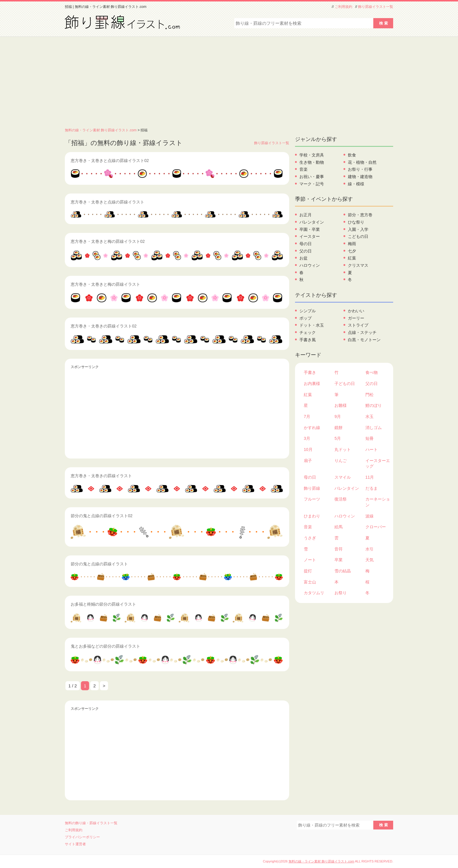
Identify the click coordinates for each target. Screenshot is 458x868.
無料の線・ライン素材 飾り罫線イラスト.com (101, 130)
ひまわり (312, 516)
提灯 (308, 571)
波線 (369, 516)
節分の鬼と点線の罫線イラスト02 (102, 516)
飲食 (352, 155)
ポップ (306, 318)
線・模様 (356, 184)
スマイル (343, 477)
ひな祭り (356, 222)
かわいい (356, 311)
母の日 (306, 244)
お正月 (306, 215)
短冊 (369, 438)
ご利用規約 (343, 7)
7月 (307, 416)
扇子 (308, 461)
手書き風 (308, 340)
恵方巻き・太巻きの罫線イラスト (101, 476)
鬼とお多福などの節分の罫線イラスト (105, 646)
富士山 (310, 582)
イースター (310, 236)
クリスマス (358, 265)
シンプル (308, 311)
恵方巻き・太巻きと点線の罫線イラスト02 (110, 161)
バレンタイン (312, 222)
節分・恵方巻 (360, 215)
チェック (308, 332)
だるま (372, 488)
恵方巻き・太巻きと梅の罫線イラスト (105, 284)
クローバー (376, 527)
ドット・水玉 (312, 325)
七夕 (352, 251)
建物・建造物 (360, 177)
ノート (310, 560)
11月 (370, 477)
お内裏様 (312, 384)
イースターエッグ (378, 463)
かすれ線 (312, 428)
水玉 (369, 416)
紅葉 (352, 258)
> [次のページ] (104, 686)
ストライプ (358, 325)
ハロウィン (310, 265)
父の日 (306, 251)
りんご (341, 461)
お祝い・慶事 (312, 177)
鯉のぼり (374, 405)
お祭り (341, 593)
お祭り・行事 (360, 169)
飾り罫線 (312, 488)
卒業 (339, 560)
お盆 (303, 258)
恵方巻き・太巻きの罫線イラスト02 (104, 326)
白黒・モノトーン (364, 340)
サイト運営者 (75, 844)
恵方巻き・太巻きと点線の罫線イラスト (107, 202)
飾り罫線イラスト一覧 (376, 7)
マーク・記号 (312, 184)
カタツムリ (314, 593)
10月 (308, 449)
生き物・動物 (312, 162)
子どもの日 (345, 384)
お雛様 (341, 405)
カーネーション (378, 502)
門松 (369, 395)
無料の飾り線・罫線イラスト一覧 (91, 823)
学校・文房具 (312, 155)
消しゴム (374, 428)
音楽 (303, 169)
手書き (310, 372)
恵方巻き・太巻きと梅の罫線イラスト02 (108, 241)
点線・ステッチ (362, 332)
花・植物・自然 (362, 162)
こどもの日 (358, 236)
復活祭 (341, 499)
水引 (369, 549)
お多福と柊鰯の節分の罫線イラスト (103, 604)
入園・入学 (358, 229)
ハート (372, 449)
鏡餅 (339, 428)
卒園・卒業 (310, 229)
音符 (339, 549)
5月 (338, 438)
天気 (369, 560)
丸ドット (343, 449)
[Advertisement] (229, 81)
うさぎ (310, 538)
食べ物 (372, 372)
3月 (307, 438)
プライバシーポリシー (82, 837)
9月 (338, 416)
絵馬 (339, 527)
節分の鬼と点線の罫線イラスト (99, 564)
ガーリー (356, 318)
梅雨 (352, 244)
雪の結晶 (343, 571)
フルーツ (312, 499)
